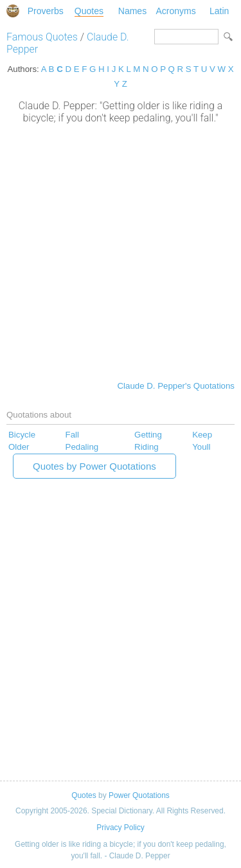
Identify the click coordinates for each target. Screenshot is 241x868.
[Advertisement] (121, 251)
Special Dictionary (13, 11)
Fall (72, 435)
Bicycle (22, 435)
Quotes (89, 11)
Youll (201, 447)
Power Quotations (139, 795)
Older (19, 447)
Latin (219, 11)
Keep (202, 435)
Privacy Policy (120, 828)
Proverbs (46, 11)
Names (132, 11)
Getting (148, 435)
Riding (147, 447)
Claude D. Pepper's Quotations (176, 386)
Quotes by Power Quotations (94, 466)
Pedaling (82, 447)
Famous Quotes (42, 37)
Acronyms (175, 11)
